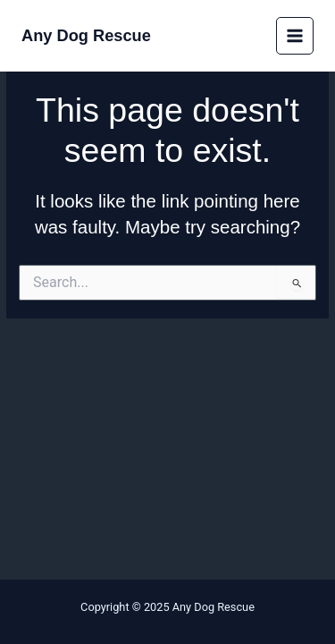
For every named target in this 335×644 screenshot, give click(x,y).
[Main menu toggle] (295, 36)
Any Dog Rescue (86, 35)
